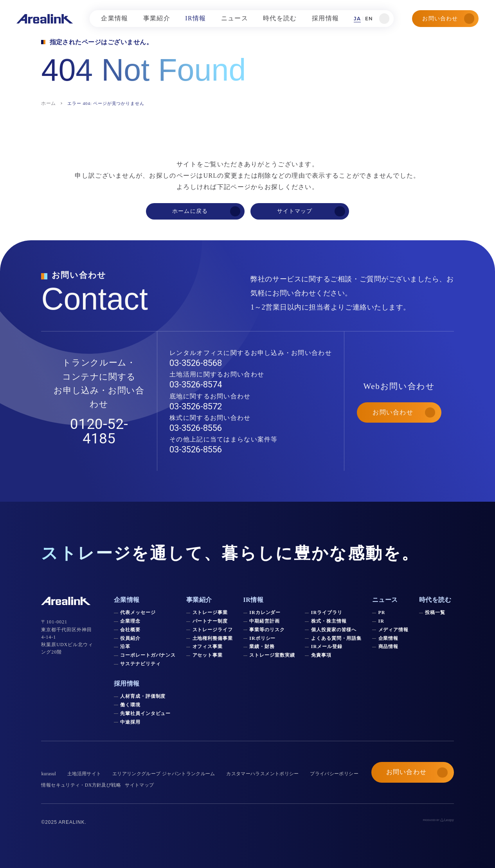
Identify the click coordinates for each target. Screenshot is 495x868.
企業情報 (389, 638)
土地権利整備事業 (213, 638)
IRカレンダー (265, 612)
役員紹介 (130, 638)
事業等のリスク (267, 630)
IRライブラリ (327, 612)
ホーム (48, 103)
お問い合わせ (448, 18)
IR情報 (254, 600)
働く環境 (130, 705)
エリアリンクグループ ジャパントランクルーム (164, 774)
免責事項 (321, 655)
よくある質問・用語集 (337, 638)
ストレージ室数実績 (272, 655)
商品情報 (389, 646)
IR (381, 621)
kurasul (49, 774)
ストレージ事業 (210, 612)
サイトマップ (139, 785)
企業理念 (130, 621)
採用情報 (127, 683)
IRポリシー (262, 638)
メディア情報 (394, 630)
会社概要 (130, 630)
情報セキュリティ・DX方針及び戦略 (81, 785)
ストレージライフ (213, 630)
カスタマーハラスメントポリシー (262, 774)
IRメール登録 (327, 646)
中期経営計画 (265, 621)
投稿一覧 (435, 612)
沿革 (125, 646)
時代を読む (435, 600)
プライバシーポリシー (334, 774)
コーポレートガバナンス (148, 655)
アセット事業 (208, 655)
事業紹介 (199, 600)
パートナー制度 (210, 621)
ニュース (385, 600)
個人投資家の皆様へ (334, 630)
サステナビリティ (140, 664)
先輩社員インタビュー (146, 713)
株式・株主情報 (329, 621)
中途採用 (130, 722)
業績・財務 (262, 646)
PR (382, 612)
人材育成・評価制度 (143, 696)
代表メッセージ (138, 612)
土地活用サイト (84, 774)
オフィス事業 (208, 646)
